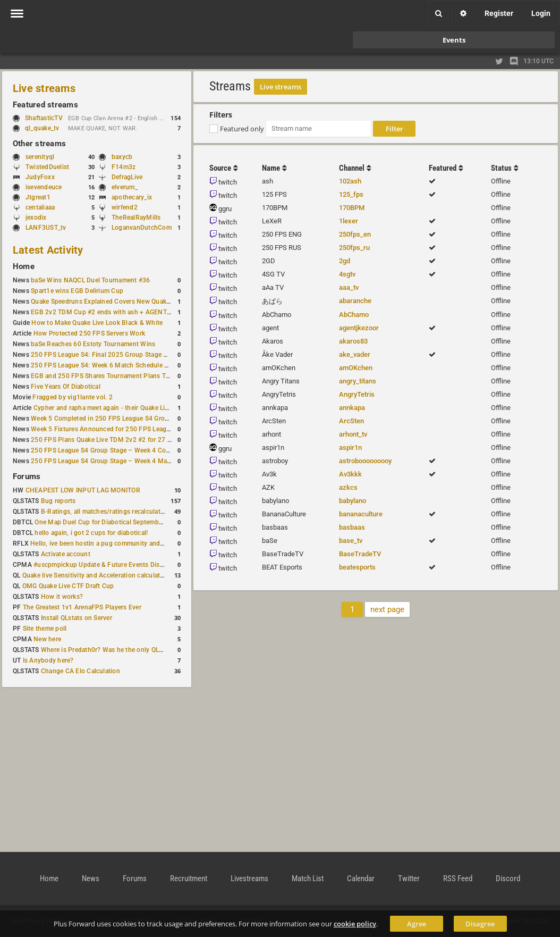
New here (47, 639)
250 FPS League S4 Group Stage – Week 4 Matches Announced (125, 461)
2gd (345, 261)
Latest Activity (48, 250)
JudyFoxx (40, 177)
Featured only (242, 129)
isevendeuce (44, 187)
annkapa (352, 408)
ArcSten (351, 421)
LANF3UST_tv (46, 228)
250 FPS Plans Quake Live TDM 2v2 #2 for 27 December (113, 440)
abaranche (355, 301)
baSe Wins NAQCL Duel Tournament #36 (90, 280)
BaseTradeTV (360, 554)
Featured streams (45, 105)
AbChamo (354, 315)
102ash (350, 181)
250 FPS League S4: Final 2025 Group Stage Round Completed (124, 355)
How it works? (62, 597)
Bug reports (58, 501)
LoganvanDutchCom (142, 228)
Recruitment (189, 879)
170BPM (352, 208)
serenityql (40, 157)
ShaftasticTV (44, 118)
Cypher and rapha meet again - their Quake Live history (114, 408)
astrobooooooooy (365, 461)
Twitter (409, 879)
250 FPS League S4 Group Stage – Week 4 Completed (110, 450)
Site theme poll (45, 629)
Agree (417, 924)
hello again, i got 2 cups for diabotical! (91, 533)
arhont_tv (353, 434)
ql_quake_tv (42, 128)
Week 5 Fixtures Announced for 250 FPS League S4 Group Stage (126, 429)
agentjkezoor (359, 328)
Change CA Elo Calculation (80, 671)
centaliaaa (40, 207)
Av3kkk (350, 474)
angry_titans (358, 381)
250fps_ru (354, 248)
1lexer (349, 221)
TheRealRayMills (136, 217)
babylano (353, 501)
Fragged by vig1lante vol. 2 (72, 397)
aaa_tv (349, 287)
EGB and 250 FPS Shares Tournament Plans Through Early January (130, 376)
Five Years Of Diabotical (66, 387)
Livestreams (249, 879)
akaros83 (353, 341)
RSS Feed (458, 879)
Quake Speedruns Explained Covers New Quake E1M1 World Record (131, 302)
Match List (308, 879)
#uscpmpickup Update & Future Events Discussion (108, 565)
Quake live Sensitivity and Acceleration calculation (96, 575)
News (91, 879)
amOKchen (356, 368)
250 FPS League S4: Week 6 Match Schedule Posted (108, 365)
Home (24, 266)
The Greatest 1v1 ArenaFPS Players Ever (82, 607)
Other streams (39, 144)
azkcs (348, 487)
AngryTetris (357, 394)
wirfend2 (125, 207)
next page (387, 609)
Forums (27, 476)
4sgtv (347, 274)
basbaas (352, 527)
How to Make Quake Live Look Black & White (97, 323)
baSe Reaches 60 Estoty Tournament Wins (93, 344)
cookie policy (355, 924)
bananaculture (361, 514)
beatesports (357, 567)
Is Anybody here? (48, 660)
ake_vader (355, 354)
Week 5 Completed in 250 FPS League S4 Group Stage (111, 419)
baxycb (122, 157)
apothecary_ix (132, 197)
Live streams (44, 88)
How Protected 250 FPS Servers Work (89, 333)
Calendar (361, 879)
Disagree (480, 924)
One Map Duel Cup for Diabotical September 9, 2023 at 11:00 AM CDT (138, 522)
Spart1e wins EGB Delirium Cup (77, 291)
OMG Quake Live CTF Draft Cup (68, 586)
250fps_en (355, 234)
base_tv (351, 541)
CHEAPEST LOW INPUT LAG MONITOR (83, 490)
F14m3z (124, 167)
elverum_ (125, 187)
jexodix (36, 217)
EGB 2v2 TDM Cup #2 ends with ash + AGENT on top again (118, 312)
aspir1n (350, 447)
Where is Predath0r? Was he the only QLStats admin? (119, 650)
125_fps (351, 194)
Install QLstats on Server (77, 618)
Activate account (66, 554)
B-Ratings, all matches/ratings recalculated (104, 512)
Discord (508, 879)
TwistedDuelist (47, 167)
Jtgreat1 (38, 197)
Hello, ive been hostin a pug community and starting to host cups (127, 543)
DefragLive (127, 177)
